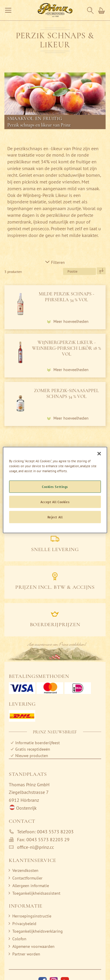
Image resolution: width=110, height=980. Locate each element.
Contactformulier (27, 878)
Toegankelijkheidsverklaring (38, 931)
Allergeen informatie (31, 886)
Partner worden (26, 954)
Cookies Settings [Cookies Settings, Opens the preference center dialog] (55, 487)
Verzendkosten (25, 870)
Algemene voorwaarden (33, 946)
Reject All (55, 517)
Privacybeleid (24, 924)
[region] (55, 490)
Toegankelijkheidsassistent (36, 893)
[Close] (99, 454)
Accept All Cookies (55, 502)
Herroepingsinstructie (32, 916)
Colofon (19, 939)
